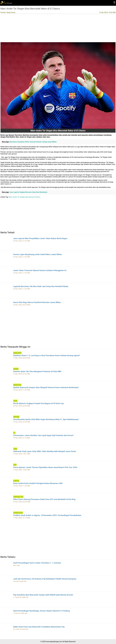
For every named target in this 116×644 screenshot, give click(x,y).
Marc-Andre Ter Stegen (17, 197)
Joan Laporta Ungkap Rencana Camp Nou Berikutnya (28, 192)
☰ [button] (114, 2)
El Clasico (37, 197)
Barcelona (29, 197)
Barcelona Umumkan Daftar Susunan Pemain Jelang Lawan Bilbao (33, 142)
